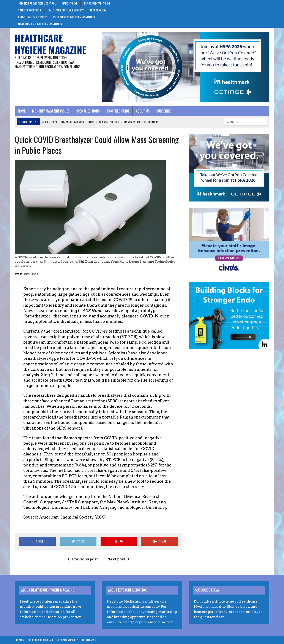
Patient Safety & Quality (32, 17)
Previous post (83, 559)
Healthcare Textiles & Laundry (66, 10)
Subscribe (164, 111)
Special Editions (88, 111)
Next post (118, 559)
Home (22, 111)
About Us (143, 111)
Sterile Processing (30, 10)
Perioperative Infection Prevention (74, 17)
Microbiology (98, 10)
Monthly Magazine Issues (51, 111)
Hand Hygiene (70, 3)
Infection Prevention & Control (37, 3)
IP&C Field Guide (118, 111)
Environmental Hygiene (97, 3)
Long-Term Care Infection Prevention (40, 24)
